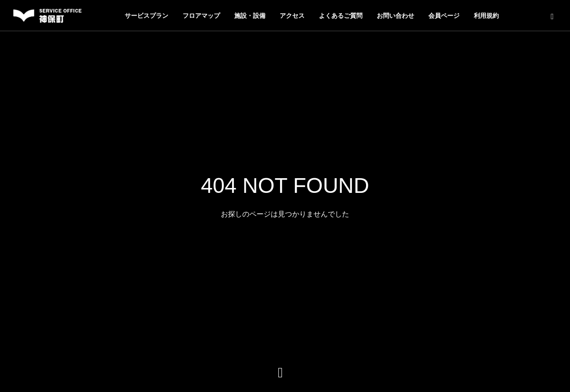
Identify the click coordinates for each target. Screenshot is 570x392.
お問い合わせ (395, 16)
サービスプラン (147, 16)
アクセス (292, 16)
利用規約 (486, 16)
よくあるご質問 (341, 16)
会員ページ (444, 16)
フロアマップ (201, 16)
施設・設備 (250, 16)
